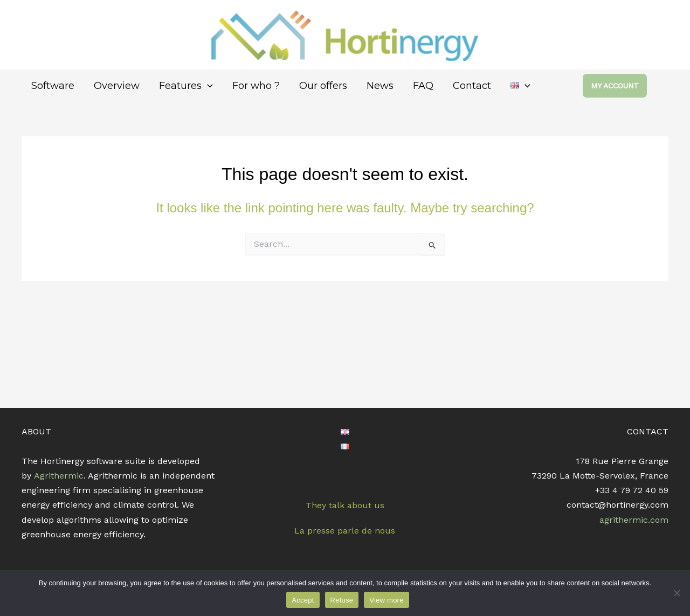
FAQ (423, 86)
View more (386, 600)
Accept (303, 600)
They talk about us (345, 505)
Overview (117, 86)
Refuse (342, 600)
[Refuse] (677, 593)
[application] (207, 86)
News (380, 86)
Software (53, 86)
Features (186, 86)
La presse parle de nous (345, 531)
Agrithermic (59, 476)
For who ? (256, 86)
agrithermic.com (634, 520)
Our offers (323, 86)
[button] (626, 86)
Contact (472, 86)
